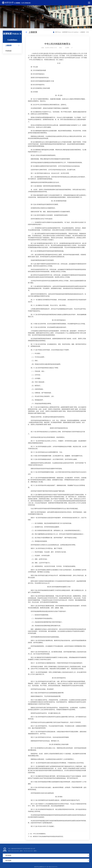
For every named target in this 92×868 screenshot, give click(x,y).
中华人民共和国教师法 (39, 834)
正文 (88, 32)
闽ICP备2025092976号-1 (52, 867)
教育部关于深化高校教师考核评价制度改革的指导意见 (48, 837)
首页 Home (58, 32)
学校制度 (8, 51)
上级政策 (8, 45)
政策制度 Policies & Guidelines (70, 32)
